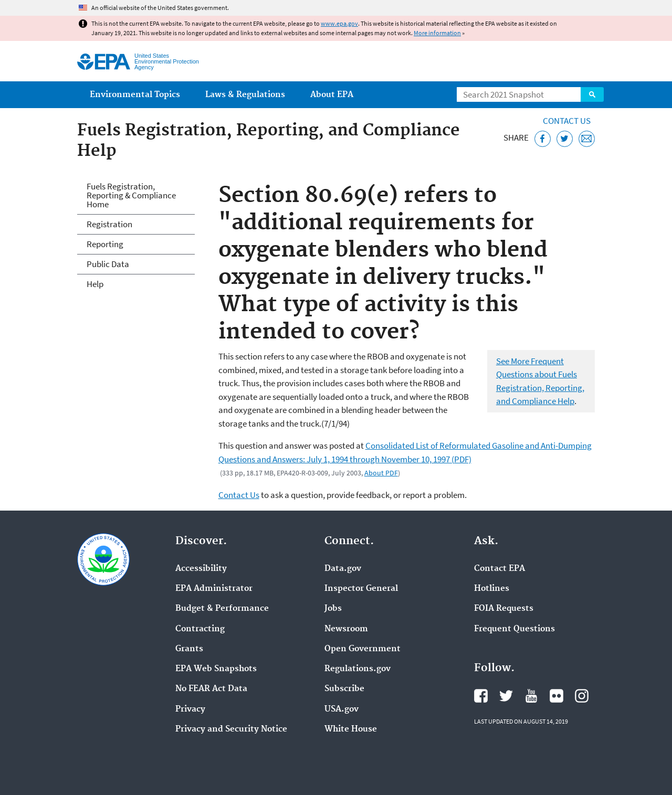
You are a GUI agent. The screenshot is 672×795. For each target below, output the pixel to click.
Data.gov (343, 569)
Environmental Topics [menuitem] (135, 95)
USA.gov (342, 709)
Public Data (108, 264)
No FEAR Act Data (211, 689)
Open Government (363, 649)
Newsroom (346, 629)
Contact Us (567, 121)
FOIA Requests (504, 609)
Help (95, 284)
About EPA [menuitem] (332, 95)
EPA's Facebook (481, 696)
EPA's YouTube (531, 696)
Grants (189, 649)
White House (351, 729)
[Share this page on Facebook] (543, 139)
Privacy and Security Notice (231, 729)
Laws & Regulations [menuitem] (245, 95)
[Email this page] (587, 139)
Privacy (190, 709)
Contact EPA (500, 569)
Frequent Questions (514, 629)
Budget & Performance (222, 609)
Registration (109, 224)
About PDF (381, 473)
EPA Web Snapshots (216, 669)
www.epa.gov (339, 23)
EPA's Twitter (506, 696)
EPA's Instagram (582, 696)
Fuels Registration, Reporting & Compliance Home (131, 195)
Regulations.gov (358, 669)
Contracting (200, 629)
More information (437, 33)
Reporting (105, 244)
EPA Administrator (214, 589)
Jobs (333, 609)
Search (592, 94)
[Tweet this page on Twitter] (565, 139)
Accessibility (201, 569)
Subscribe (344, 689)
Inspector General (361, 589)
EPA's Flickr (556, 696)
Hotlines (492, 589)
